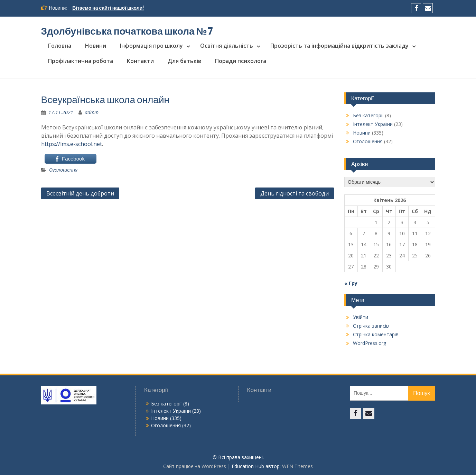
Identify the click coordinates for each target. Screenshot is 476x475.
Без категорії (368, 115)
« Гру (351, 283)
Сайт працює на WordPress (195, 466)
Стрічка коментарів (376, 334)
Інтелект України (373, 124)
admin (92, 112)
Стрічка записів (371, 326)
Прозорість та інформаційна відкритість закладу (339, 46)
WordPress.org (370, 343)
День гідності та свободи (295, 193)
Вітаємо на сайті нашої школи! (108, 8)
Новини (96, 46)
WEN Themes (297, 466)
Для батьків (184, 61)
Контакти (140, 61)
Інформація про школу (151, 46)
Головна (60, 46)
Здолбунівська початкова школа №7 (127, 31)
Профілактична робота (81, 61)
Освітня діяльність (227, 46)
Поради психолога (241, 61)
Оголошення (63, 170)
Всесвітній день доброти (80, 193)
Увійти (361, 317)
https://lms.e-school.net (72, 144)
